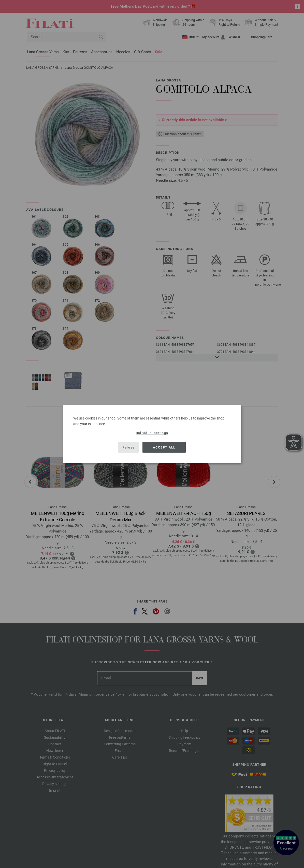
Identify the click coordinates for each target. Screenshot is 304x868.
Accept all (164, 447)
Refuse (129, 447)
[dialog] (152, 434)
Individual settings (152, 433)
